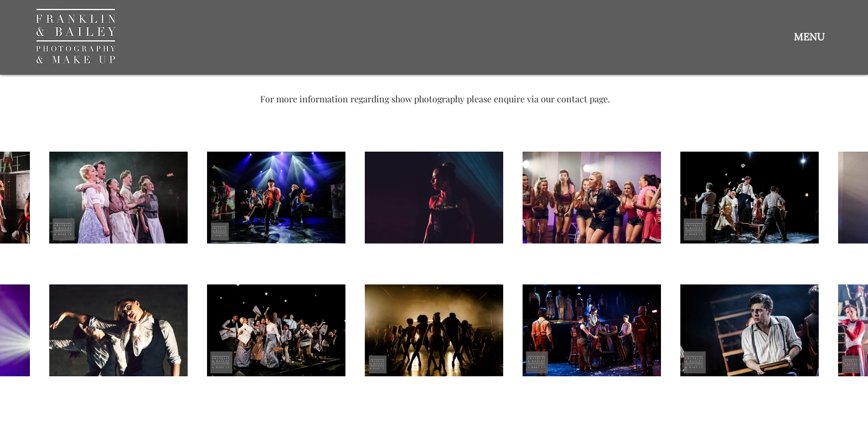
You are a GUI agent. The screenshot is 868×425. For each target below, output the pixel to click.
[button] (809, 37)
